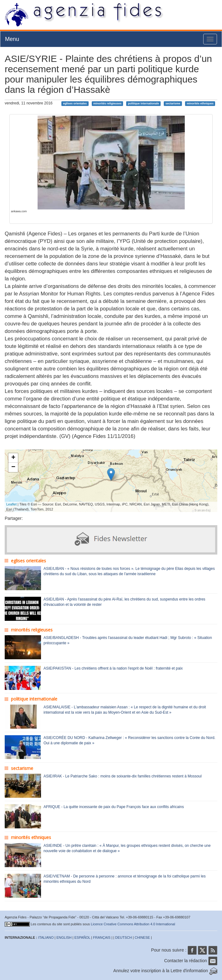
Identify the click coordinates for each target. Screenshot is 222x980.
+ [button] (13, 458)
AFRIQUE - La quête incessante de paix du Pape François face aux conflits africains (114, 807)
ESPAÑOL (83, 937)
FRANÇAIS (102, 937)
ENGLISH (64, 937)
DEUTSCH (124, 937)
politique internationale (144, 103)
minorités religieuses (107, 103)
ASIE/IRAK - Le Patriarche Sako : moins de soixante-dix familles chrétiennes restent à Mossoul (123, 776)
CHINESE (142, 937)
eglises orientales (75, 103)
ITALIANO (46, 937)
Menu (12, 39)
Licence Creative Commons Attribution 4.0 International (133, 924)
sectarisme (173, 103)
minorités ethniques (200, 103)
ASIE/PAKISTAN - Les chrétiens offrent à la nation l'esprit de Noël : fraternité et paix (113, 668)
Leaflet (11, 504)
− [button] (13, 467)
